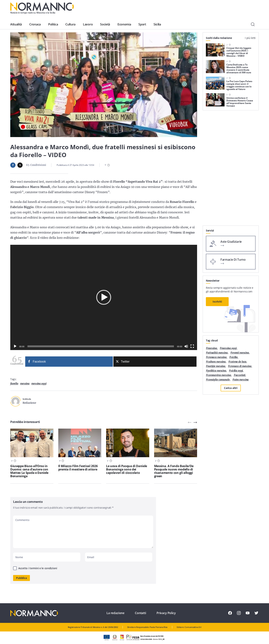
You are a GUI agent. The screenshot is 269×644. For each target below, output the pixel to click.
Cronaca (35, 24)
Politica (53, 24)
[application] (104, 297)
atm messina (242, 380)
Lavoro (88, 24)
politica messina (217, 371)
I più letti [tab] (250, 38)
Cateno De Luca (238, 362)
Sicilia (157, 24)
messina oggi (39, 384)
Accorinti (241, 375)
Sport (142, 24)
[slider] (101, 346)
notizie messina (217, 366)
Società (105, 24)
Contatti (140, 613)
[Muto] (186, 346)
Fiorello (14, 384)
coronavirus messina (219, 375)
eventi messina (241, 353)
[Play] (15, 346)
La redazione (115, 613)
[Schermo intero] (192, 346)
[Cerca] (253, 24)
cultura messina (217, 362)
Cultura (70, 24)
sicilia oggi (237, 371)
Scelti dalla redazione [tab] (219, 38)
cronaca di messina (241, 366)
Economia (124, 24)
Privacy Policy (166, 613)
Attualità (16, 24)
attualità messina (218, 353)
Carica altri (231, 388)
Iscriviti (217, 302)
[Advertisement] (231, 169)
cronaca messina (217, 357)
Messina (25, 384)
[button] (104, 297)
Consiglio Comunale (219, 380)
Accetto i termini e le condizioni (38, 568)
